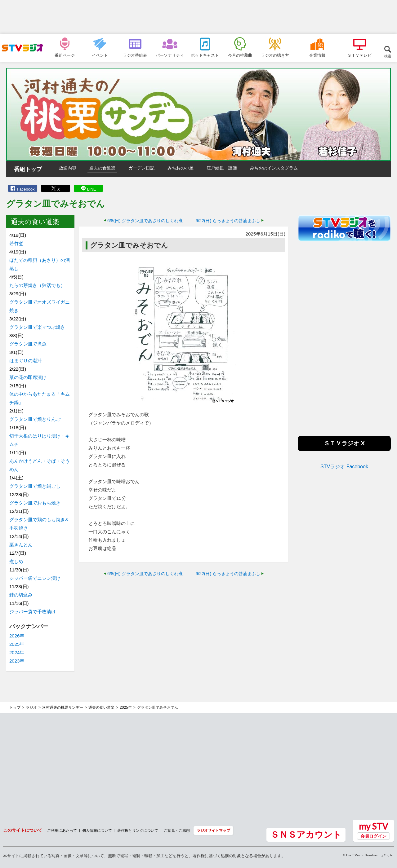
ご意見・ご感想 (177, 830)
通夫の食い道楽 (101, 707)
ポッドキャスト (205, 55)
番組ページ (65, 55)
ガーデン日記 (141, 168)
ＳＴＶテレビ (359, 55)
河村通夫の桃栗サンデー (63, 707)
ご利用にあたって (62, 830)
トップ (15, 707)
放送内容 (68, 168)
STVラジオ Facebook (344, 467)
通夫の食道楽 (102, 168)
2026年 (17, 636)
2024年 (17, 652)
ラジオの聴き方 (275, 55)
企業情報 (317, 55)
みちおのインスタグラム (274, 168)
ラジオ (31, 707)
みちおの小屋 (181, 168)
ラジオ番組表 (135, 55)
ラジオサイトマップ (213, 830)
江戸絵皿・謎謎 (222, 168)
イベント (100, 55)
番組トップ (28, 169)
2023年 (17, 661)
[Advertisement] (198, 17)
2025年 (17, 644)
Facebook (26, 189)
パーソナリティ (170, 55)
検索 (388, 56)
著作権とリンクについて (138, 830)
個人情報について (97, 830)
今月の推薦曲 (240, 55)
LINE (92, 189)
